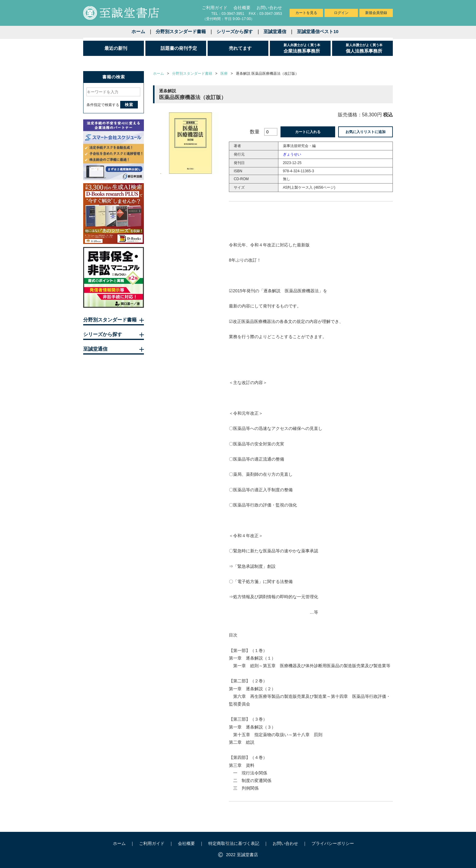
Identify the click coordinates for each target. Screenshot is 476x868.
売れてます (240, 48)
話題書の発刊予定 (179, 48)
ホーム (138, 31)
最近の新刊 (116, 48)
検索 (129, 105)
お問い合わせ (269, 8)
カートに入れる (308, 132)
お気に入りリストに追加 (365, 132)
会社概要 (242, 8)
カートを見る (306, 13)
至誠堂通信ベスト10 (318, 31)
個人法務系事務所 (369, 48)
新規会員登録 (376, 13)
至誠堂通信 (275, 31)
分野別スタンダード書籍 (181, 31)
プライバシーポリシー (333, 843)
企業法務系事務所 (307, 48)
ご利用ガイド (215, 8)
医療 (224, 74)
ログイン (341, 13)
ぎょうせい (292, 154)
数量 (255, 132)
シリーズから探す (235, 31)
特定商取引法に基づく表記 (234, 843)
